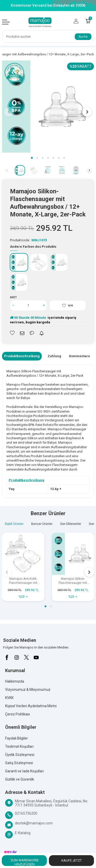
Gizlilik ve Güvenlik (20, 779)
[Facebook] (7, 657)
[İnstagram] (17, 657)
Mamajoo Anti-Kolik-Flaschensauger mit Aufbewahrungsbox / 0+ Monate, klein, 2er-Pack (23, 581)
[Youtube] (36, 657)
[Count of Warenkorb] (88, 21)
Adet (13, 297)
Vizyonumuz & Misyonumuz (28, 690)
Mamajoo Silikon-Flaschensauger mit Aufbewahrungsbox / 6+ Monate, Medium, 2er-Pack (73, 581)
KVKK (9, 698)
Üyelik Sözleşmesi (20, 755)
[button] (32, 158)
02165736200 (26, 813)
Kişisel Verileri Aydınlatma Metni (31, 706)
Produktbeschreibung (22, 356)
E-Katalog (23, 833)
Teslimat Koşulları (19, 746)
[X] (26, 657)
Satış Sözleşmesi (19, 763)
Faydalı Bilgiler (17, 738)
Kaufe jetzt (72, 860)
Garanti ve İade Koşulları (24, 771)
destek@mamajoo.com (34, 823)
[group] (48, 107)
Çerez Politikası (18, 714)
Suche (83, 37)
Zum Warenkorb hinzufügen (24, 862)
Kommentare (80, 356)
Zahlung (54, 356)
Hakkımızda (15, 681)
